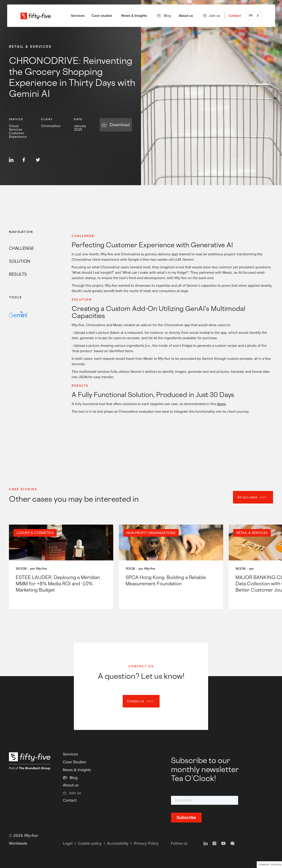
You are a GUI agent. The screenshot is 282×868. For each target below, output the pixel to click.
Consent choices (270, 865)
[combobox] (254, 16)
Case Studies (74, 762)
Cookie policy (90, 844)
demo (221, 404)
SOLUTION (20, 261)
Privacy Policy (146, 844)
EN (251, 16)
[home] (36, 16)
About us (186, 16)
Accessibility (118, 844)
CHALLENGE (21, 248)
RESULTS (18, 274)
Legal (68, 844)
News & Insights (134, 16)
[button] (78, 16)
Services (70, 754)
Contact (235, 16)
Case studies (102, 16)
